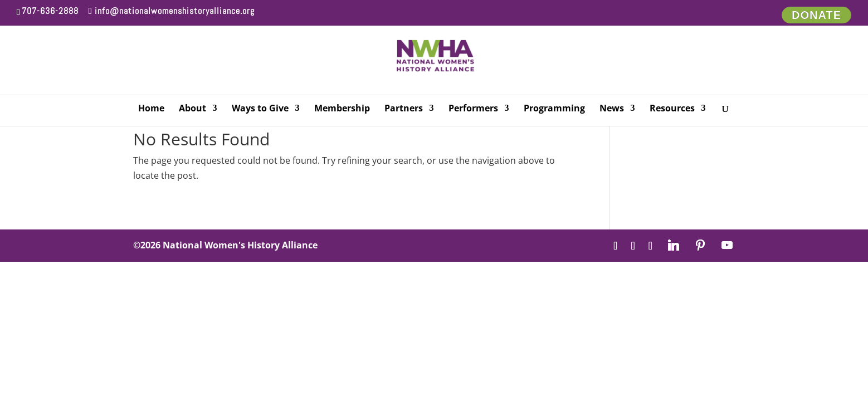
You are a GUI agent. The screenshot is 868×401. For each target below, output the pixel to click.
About (192, 109)
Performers (473, 109)
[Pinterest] (700, 245)
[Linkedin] (674, 245)
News (612, 109)
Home (151, 109)
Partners (404, 109)
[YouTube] (727, 245)
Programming (554, 109)
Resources (672, 109)
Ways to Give (260, 109)
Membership (342, 109)
